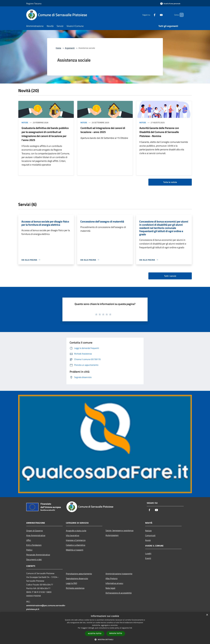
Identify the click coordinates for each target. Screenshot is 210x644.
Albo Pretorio (111, 578)
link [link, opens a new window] (131, 628)
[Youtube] (157, 15)
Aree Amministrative (36, 535)
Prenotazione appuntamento (79, 574)
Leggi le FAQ (72, 583)
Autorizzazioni (112, 535)
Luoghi (148, 553)
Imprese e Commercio (76, 540)
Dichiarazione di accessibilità (119, 593)
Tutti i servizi (170, 276)
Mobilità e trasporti (75, 550)
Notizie (25, 122)
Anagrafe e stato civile (76, 531)
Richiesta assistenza (75, 588)
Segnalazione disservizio (77, 578)
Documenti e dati (34, 559)
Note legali (110, 588)
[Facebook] (150, 15)
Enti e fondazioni (34, 545)
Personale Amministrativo (38, 555)
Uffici (29, 540)
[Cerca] (181, 15)
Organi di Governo (34, 531)
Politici (29, 550)
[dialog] (105, 628)
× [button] (207, 615)
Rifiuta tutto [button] (116, 633)
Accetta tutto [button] (95, 634)
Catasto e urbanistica (76, 545)
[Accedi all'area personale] (170, 4)
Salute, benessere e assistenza (119, 530)
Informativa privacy (114, 583)
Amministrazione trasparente (119, 574)
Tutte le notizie (170, 182)
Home (58, 48)
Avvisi (148, 540)
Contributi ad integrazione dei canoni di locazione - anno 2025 (103, 130)
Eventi (148, 558)
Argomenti (70, 48)
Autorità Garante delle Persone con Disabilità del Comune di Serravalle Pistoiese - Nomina (159, 132)
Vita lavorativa (73, 535)
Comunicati (150, 535)
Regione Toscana (34, 3)
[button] (105, 639)
